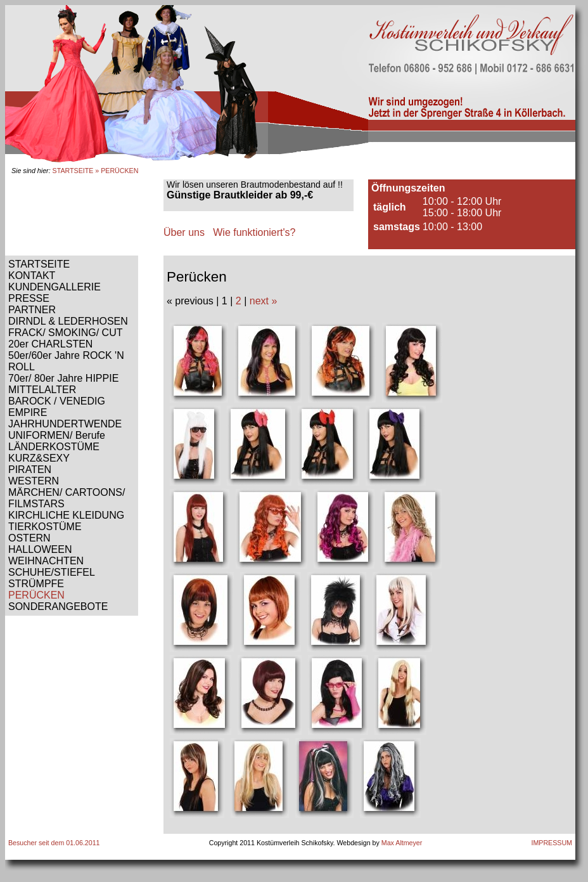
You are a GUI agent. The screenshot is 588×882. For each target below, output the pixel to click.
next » (264, 301)
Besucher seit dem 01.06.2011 (54, 843)
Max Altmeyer (402, 843)
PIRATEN (30, 470)
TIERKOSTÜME (45, 527)
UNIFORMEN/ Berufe (57, 435)
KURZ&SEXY (39, 458)
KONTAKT (32, 276)
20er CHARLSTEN (50, 344)
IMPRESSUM (552, 843)
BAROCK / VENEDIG (57, 401)
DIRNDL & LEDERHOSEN (68, 321)
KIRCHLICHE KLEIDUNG (66, 515)
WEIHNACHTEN (46, 561)
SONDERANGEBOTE (58, 606)
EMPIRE (28, 412)
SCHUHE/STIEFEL (52, 572)
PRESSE (29, 298)
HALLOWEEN (40, 549)
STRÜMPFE (36, 584)
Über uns (184, 232)
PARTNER (32, 310)
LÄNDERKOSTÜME (54, 447)
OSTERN (29, 538)
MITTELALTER (42, 390)
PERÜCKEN (36, 595)
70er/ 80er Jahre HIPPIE (63, 378)
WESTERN (34, 481)
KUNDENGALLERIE (54, 287)
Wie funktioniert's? (254, 232)
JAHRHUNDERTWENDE (65, 424)
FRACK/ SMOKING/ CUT (65, 333)
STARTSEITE (73, 171)
